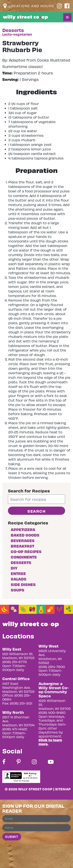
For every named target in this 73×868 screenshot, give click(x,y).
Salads (19, 579)
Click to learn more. (50, 742)
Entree (18, 573)
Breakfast (22, 546)
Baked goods (25, 535)
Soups (18, 590)
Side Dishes (23, 584)
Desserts (21, 562)
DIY (14, 568)
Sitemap (63, 789)
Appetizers (23, 529)
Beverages (23, 540)
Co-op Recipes (26, 551)
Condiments (24, 557)
